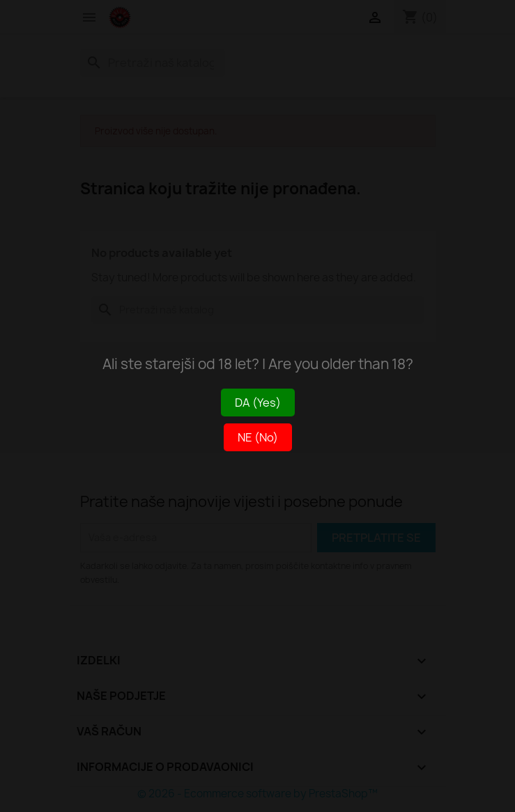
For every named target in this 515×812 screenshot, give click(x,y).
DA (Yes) (258, 403)
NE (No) (258, 437)
